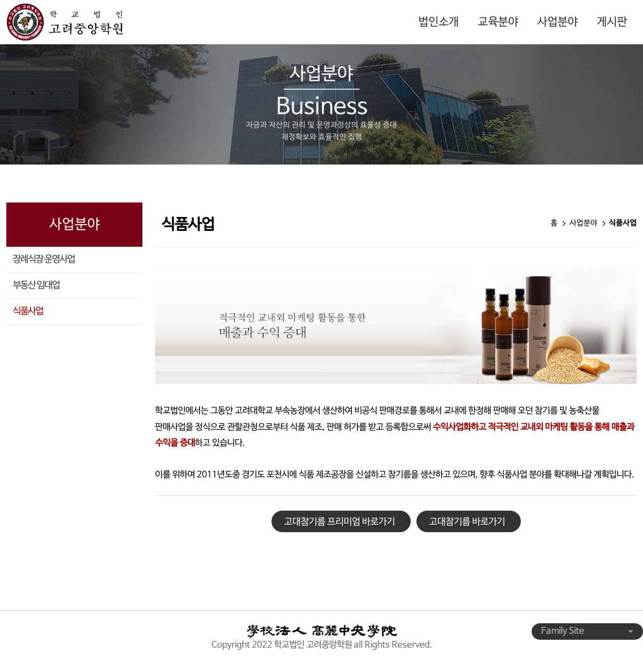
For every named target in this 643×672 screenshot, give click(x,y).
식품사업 (28, 311)
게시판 (612, 22)
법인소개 (439, 22)
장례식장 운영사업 (44, 259)
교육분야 (498, 22)
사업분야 (558, 22)
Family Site (587, 631)
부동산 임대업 (36, 285)
